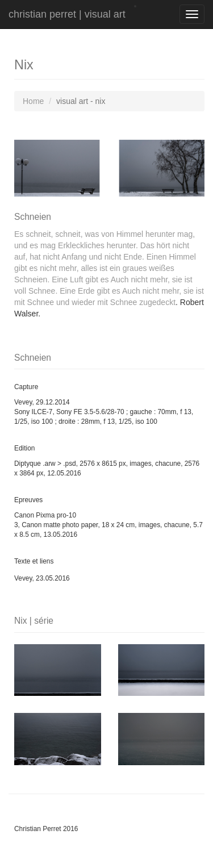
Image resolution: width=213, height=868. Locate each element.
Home (33, 101)
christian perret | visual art (67, 14)
